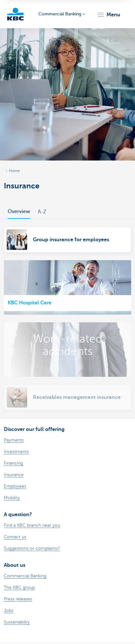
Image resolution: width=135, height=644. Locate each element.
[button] (109, 15)
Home (14, 171)
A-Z (42, 212)
